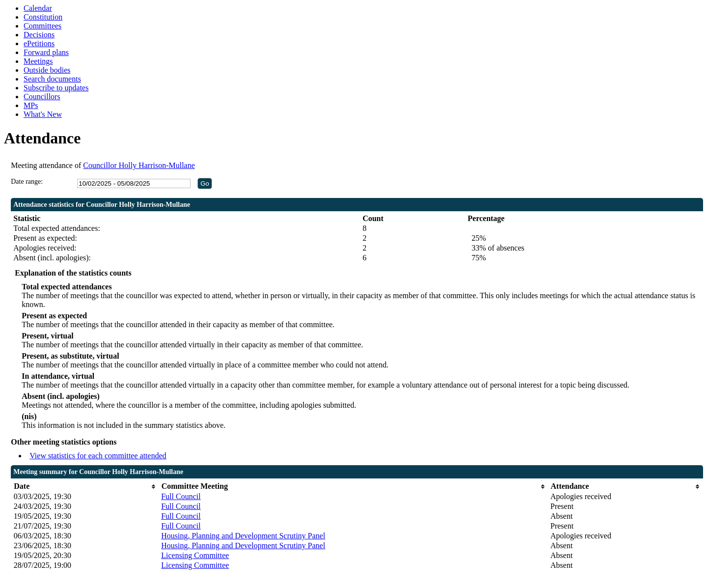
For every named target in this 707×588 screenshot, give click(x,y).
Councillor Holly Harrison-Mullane (139, 165)
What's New (43, 114)
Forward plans (46, 52)
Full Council (181, 496)
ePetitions (39, 43)
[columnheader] (85, 487)
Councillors (42, 97)
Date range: (27, 182)
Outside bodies (47, 70)
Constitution (43, 17)
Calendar (38, 8)
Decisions (39, 35)
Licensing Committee (195, 555)
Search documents (52, 79)
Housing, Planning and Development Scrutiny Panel (243, 536)
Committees (42, 26)
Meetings (38, 61)
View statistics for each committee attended (98, 456)
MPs (31, 105)
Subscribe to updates (56, 88)
